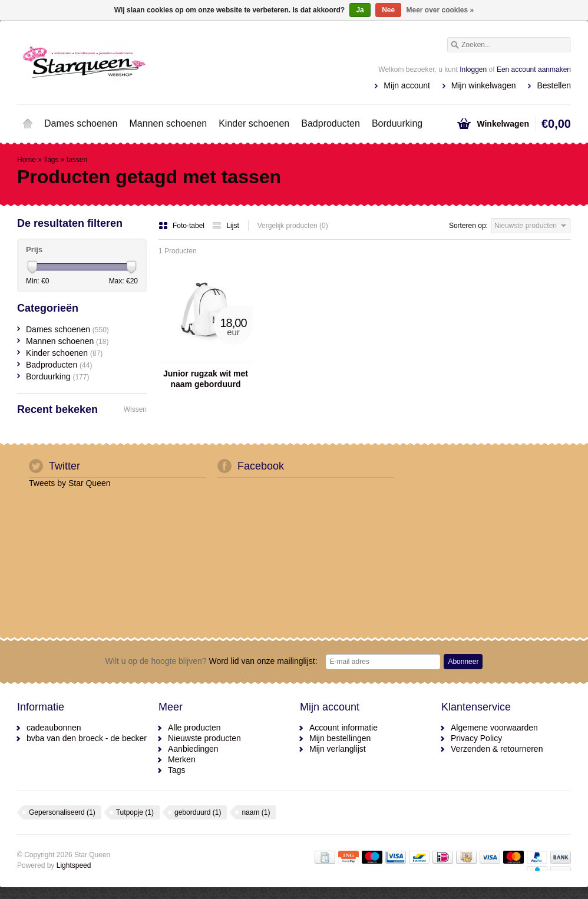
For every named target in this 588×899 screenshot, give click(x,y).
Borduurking (397, 123)
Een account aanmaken (534, 70)
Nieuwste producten (204, 738)
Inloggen (473, 70)
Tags (51, 160)
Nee (388, 10)
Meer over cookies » (440, 10)
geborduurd (198, 812)
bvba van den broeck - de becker (87, 738)
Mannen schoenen (169, 123)
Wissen (135, 409)
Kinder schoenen (254, 123)
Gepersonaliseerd (62, 812)
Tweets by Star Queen (70, 483)
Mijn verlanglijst (338, 749)
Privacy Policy (476, 738)
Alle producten (194, 728)
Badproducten (331, 123)
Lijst (225, 226)
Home (28, 124)
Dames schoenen (81, 123)
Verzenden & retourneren (497, 749)
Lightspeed (74, 865)
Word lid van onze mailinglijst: (212, 661)
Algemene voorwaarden (494, 728)
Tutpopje (135, 812)
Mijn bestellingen (340, 738)
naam (256, 812)
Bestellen (554, 85)
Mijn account (407, 85)
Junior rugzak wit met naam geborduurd (206, 379)
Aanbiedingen (193, 749)
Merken (182, 759)
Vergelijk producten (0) (293, 226)
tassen (77, 160)
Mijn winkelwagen (484, 85)
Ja (360, 10)
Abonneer (463, 662)
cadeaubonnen (54, 728)
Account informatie (343, 728)
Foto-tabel (182, 226)
